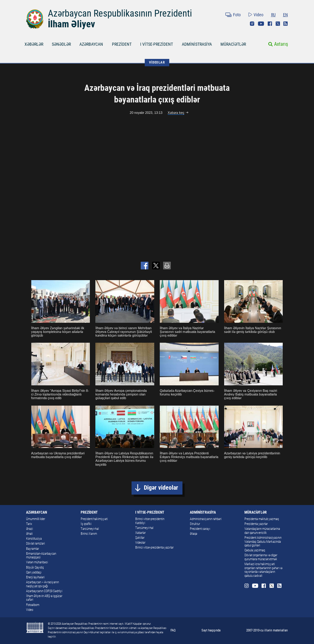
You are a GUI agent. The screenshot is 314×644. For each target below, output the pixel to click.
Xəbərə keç (176, 113)
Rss (285, 24)
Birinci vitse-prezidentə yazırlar (154, 548)
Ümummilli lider (36, 519)
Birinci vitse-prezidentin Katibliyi (150, 521)
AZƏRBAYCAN (91, 44)
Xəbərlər (140, 533)
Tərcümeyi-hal (90, 529)
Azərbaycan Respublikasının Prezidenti (120, 13)
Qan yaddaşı (34, 572)
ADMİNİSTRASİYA (197, 44)
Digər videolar (161, 488)
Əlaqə (193, 534)
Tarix (29, 524)
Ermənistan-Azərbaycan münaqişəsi (41, 556)
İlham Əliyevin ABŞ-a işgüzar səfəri (44, 598)
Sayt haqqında (211, 630)
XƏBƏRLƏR (34, 44)
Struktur (195, 524)
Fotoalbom (33, 605)
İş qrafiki (86, 524)
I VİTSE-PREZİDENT (157, 44)
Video (258, 15)
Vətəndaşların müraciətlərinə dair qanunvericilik (262, 531)
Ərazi (29, 529)
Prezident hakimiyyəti (94, 519)
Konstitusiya (34, 539)
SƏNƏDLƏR (61, 44)
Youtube (261, 24)
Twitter (278, 24)
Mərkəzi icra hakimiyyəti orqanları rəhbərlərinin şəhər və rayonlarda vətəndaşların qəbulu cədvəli (263, 570)
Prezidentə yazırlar (256, 524)
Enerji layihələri (35, 577)
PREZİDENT (122, 44)
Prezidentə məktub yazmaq (262, 519)
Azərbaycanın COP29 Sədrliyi (44, 591)
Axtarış (281, 44)
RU (273, 15)
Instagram (252, 24)
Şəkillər (140, 538)
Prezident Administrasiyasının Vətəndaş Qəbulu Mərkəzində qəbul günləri (263, 542)
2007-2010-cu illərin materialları (267, 630)
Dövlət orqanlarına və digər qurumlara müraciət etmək (261, 557)
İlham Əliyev (71, 24)
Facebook (270, 24)
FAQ (173, 630)
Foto (237, 15)
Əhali (29, 534)
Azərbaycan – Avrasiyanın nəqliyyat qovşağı (42, 584)
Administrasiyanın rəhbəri (206, 519)
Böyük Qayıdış (35, 567)
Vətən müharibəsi (37, 562)
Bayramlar (33, 549)
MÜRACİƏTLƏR (233, 44)
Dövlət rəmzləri (35, 544)
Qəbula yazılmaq (255, 550)
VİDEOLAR (157, 62)
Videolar (140, 543)
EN (285, 15)
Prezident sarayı (200, 529)
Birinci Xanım (89, 534)
